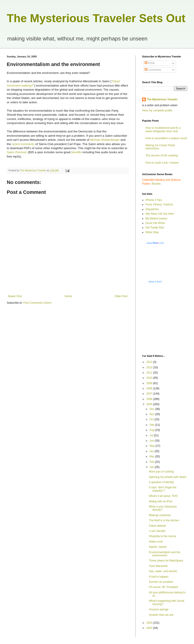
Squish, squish (158, 547)
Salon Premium (17, 152)
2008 (150, 388)
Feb (152, 462)
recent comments (24, 144)
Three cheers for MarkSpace (166, 561)
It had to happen (159, 577)
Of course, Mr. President (163, 587)
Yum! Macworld (158, 566)
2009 (150, 383)
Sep (152, 425)
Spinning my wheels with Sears (168, 477)
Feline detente (157, 526)
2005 (150, 404)
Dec (152, 409)
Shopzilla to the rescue (163, 536)
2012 (150, 367)
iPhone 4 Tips (154, 200)
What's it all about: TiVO (163, 496)
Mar (152, 456)
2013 (150, 362)
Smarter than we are (161, 615)
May (152, 446)
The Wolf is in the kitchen (164, 520)
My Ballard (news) (156, 219)
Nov (152, 414)
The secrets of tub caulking (162, 155)
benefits (76, 152)
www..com (155, 243)
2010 (150, 378)
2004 (150, 623)
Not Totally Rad (155, 228)
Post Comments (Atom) (37, 303)
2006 (150, 399)
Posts (150, 63)
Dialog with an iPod (161, 501)
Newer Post (15, 296)
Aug (152, 430)
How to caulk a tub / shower (162, 163)
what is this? (155, 282)
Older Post (121, 296)
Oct (152, 419)
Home (68, 296)
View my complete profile (157, 110)
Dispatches (152, 209)
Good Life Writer (155, 223)
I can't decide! (157, 531)
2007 (150, 394)
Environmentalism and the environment (165, 554)
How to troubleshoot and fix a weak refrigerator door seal (163, 129)
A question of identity (161, 482)
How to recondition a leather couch (166, 138)
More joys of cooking (161, 472)
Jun (152, 441)
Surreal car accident (161, 582)
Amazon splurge (159, 609)
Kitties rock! (156, 542)
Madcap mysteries (160, 515)
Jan (152, 467)
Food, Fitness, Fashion (159, 204)
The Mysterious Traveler (162, 99)
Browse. (156, 184)
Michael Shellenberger (105, 140)
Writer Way (152, 232)
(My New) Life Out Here (160, 214)
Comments (153, 70)
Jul (152, 435)
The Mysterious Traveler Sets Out (96, 18)
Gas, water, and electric (163, 571)
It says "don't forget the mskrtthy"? (163, 489)
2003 (150, 628)
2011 (150, 373)
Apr (152, 451)
